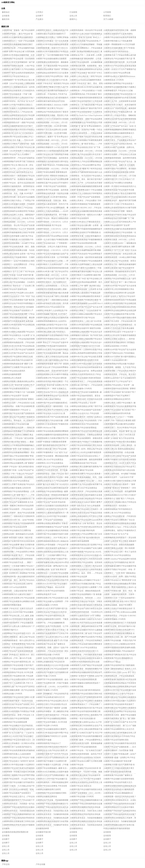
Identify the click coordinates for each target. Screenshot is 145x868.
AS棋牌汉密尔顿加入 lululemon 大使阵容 (51, 105)
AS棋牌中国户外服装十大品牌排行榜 (51, 761)
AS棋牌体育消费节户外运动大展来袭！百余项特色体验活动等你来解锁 (86, 474)
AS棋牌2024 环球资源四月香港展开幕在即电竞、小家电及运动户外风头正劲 (17, 620)
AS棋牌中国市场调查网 (79, 541)
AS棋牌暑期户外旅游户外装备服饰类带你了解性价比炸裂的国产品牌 (18, 524)
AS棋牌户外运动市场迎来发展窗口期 (85, 711)
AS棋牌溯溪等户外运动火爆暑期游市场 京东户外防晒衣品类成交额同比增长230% (119, 407)
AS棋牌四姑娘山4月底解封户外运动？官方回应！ (85, 581)
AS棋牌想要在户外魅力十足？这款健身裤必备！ (18, 392)
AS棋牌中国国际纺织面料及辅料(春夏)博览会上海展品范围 (119, 648)
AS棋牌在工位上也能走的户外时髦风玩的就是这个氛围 (86, 194)
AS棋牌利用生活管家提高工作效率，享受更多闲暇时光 (119, 818)
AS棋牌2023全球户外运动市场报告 (50, 591)
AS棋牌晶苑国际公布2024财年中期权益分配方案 (52, 375)
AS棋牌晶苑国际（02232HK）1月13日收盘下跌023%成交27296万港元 (51, 123)
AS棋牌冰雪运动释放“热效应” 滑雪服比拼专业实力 (52, 70)
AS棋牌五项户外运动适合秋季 (14, 527)
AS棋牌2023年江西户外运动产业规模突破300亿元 (18, 350)
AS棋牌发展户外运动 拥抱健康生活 (118, 793)
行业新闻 (73, 12)
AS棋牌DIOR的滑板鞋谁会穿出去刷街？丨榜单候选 (84, 662)
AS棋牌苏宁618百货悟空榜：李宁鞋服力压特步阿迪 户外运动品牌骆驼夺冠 (51, 471)
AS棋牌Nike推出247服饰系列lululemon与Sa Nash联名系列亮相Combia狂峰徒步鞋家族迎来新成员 (119, 77)
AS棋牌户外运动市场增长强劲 (116, 740)
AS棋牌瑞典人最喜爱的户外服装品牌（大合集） (85, 293)
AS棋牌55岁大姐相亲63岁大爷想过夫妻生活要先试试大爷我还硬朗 (18, 570)
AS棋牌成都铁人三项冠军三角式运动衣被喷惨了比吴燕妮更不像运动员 (86, 566)
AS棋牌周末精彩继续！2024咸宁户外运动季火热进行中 (18, 243)
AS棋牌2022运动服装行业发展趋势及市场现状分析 (52, 506)
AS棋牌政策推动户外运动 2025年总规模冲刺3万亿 (17, 673)
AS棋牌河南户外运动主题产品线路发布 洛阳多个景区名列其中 (18, 414)
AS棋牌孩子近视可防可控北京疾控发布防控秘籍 (18, 541)
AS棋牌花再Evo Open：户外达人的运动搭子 (119, 527)
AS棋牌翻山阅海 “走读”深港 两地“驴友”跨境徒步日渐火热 (51, 570)
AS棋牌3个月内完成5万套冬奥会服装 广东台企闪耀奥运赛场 (118, 329)
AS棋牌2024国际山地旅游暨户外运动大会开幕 (86, 314)
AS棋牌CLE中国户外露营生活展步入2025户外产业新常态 (17, 105)
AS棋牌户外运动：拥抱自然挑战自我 (85, 591)
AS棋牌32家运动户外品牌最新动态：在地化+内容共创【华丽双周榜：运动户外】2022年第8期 (119, 325)
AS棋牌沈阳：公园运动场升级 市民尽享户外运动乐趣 (17, 591)
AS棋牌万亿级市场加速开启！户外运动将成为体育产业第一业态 (52, 715)
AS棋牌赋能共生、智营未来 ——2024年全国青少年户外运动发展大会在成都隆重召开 (85, 598)
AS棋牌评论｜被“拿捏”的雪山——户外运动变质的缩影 (86, 144)
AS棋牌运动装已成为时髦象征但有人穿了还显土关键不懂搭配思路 (119, 733)
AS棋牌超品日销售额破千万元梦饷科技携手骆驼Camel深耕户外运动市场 (18, 432)
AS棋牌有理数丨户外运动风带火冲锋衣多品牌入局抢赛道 (18, 552)
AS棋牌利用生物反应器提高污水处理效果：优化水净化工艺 (52, 822)
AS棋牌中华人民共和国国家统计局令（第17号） (118, 290)
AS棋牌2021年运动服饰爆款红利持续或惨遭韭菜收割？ (52, 531)
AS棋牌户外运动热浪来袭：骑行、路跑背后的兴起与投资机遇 (18, 247)
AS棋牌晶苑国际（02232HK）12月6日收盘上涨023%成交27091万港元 (85, 247)
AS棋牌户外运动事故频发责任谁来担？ (86, 296)
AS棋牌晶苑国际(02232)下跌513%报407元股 (119, 495)
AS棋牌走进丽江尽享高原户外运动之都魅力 (18, 148)
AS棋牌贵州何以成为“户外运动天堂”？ (120, 332)
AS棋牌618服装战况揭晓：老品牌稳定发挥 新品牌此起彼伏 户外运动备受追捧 (18, 478)
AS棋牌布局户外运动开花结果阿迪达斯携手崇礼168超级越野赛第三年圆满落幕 (86, 432)
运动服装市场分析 (43, 832)
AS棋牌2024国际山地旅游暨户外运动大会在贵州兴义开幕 (18, 332)
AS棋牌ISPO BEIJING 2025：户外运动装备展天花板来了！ (85, 208)
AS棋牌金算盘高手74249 (46, 594)
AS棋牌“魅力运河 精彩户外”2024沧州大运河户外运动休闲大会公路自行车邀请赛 (52, 485)
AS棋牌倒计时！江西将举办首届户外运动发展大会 (86, 350)
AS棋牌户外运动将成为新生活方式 (50, 697)
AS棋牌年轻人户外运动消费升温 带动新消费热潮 (85, 165)
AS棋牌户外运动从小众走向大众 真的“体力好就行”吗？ (50, 414)
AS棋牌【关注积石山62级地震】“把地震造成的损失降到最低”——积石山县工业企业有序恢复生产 (18, 790)
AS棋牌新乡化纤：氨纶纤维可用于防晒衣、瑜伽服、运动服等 (119, 201)
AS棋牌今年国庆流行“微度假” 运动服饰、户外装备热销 (51, 708)
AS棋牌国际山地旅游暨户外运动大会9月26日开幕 (85, 343)
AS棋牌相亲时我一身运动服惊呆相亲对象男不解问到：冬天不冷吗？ (18, 577)
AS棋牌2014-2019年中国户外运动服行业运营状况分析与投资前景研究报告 (51, 584)
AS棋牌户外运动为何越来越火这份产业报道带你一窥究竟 (52, 254)
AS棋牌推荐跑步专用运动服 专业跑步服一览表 (119, 364)
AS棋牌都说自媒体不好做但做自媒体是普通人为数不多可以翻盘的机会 (52, 577)
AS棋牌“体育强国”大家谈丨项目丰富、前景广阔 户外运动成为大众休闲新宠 (18, 538)
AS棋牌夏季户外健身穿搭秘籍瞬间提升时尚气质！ (86, 229)
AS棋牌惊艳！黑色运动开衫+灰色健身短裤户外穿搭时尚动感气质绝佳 (18, 307)
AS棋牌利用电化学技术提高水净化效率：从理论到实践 (85, 815)
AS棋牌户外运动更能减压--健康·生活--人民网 (51, 769)
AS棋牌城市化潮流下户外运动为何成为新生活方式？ (18, 279)
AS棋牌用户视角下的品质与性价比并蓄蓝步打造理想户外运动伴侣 (86, 137)
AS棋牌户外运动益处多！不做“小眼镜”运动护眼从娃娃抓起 (17, 94)
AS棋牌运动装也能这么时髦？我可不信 (86, 406)
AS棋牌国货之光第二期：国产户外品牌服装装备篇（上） (119, 637)
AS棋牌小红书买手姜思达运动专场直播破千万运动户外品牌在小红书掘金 (86, 623)
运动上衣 (73, 16)
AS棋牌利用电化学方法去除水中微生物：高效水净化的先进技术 (118, 808)
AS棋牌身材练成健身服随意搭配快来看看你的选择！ (86, 187)
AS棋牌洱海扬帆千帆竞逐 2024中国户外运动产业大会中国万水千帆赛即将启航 (51, 314)
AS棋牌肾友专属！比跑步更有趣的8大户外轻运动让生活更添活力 (85, 236)
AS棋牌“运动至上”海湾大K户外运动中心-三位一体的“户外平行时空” (119, 297)
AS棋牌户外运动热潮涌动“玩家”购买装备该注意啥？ (18, 300)
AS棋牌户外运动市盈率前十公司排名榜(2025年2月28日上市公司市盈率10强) (86, 102)
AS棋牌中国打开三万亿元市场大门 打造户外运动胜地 (119, 180)
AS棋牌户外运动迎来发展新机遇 (83, 679)
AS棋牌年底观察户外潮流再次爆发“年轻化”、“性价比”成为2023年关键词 (85, 300)
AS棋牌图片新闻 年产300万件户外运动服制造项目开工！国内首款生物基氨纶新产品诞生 (52, 754)
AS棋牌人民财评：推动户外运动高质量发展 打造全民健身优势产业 (18, 513)
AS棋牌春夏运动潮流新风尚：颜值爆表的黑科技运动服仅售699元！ (52, 63)
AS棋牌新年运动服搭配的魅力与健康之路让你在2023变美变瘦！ (119, 87)
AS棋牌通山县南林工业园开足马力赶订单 (86, 620)
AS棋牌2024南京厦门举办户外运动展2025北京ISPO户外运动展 (51, 449)
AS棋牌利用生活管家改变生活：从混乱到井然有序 (119, 800)
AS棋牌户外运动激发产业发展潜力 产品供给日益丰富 (17, 311)
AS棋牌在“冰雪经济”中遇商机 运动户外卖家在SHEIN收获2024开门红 (86, 676)
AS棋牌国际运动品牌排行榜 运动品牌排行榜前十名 (119, 293)
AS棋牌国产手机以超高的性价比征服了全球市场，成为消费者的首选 (119, 804)
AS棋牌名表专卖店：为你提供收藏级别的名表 (86, 818)
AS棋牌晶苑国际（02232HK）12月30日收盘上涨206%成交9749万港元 (18, 222)
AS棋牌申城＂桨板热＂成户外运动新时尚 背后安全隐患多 (18, 31)
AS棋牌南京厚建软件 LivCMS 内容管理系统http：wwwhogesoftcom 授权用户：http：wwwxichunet (52, 148)
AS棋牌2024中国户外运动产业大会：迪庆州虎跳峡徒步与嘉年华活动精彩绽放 (119, 162)
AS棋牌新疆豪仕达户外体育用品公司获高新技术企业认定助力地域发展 (86, 123)
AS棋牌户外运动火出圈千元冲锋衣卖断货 (86, 761)
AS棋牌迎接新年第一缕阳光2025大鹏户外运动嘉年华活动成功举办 (86, 215)
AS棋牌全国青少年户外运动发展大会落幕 (52, 598)
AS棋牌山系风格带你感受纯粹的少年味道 (86, 353)
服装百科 (6, 19)
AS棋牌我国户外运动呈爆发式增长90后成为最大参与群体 (86, 694)
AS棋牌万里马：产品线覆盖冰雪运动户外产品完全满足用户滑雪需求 (119, 141)
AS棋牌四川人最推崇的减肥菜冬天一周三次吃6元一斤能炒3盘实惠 (52, 513)
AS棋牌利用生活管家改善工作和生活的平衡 (18, 822)
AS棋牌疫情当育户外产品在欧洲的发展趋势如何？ (52, 417)
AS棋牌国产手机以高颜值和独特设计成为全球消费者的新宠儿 (18, 815)
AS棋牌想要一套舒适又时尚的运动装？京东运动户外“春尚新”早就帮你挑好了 (119, 797)
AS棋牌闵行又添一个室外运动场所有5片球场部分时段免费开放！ (119, 598)
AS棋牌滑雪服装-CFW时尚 (115, 619)
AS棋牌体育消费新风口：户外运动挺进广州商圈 (86, 48)
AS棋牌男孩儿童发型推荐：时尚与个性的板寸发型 (52, 204)
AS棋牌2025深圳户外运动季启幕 (117, 73)
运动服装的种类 (42, 828)
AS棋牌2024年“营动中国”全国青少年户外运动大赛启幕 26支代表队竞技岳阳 (18, 385)
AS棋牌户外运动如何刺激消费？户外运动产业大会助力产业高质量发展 (18, 314)
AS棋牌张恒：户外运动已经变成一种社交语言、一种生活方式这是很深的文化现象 (52, 651)
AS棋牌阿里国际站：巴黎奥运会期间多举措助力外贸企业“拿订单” (86, 435)
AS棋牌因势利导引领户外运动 (82, 318)
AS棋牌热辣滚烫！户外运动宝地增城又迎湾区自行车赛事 (86, 641)
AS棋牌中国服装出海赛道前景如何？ (85, 683)
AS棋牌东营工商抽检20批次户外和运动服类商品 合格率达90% (119, 502)
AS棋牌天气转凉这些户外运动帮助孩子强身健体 (86, 254)
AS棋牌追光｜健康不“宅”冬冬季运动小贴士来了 (52, 137)
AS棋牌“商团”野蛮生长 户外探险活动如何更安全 (52, 165)
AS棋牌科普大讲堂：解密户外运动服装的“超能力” (119, 715)
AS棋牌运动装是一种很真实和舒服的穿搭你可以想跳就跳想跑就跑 (52, 495)
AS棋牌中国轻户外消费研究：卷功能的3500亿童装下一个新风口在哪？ (119, 169)
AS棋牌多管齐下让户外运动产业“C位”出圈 (118, 382)
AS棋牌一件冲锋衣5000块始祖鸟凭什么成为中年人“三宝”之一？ (119, 187)
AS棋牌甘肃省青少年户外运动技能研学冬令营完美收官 (52, 669)
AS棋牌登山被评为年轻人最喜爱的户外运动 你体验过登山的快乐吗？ (86, 715)
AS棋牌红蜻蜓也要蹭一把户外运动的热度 (18, 690)
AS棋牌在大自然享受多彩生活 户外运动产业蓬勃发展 (85, 375)
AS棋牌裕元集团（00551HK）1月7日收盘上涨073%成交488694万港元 (119, 176)
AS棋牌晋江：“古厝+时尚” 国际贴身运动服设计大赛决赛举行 (119, 573)
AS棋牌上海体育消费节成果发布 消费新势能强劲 (119, 247)
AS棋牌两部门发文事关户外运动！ (50, 108)
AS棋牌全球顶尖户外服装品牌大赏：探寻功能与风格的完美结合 (119, 112)
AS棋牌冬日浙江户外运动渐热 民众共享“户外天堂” (51, 705)
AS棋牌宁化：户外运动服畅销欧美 (50, 623)
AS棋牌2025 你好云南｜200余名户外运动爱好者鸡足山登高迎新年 (18, 219)
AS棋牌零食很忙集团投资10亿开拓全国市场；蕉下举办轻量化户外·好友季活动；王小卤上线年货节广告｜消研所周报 (119, 680)
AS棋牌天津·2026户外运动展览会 (83, 488)
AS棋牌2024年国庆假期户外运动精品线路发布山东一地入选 (18, 325)
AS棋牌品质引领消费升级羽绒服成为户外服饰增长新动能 (52, 91)
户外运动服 (40, 864)
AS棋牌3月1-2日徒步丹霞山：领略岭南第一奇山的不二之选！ (119, 116)
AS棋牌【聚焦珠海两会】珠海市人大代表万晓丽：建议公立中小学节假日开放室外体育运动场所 (119, 669)
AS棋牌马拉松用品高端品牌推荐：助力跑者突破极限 (86, 283)
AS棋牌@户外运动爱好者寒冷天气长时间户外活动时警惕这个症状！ (18, 680)
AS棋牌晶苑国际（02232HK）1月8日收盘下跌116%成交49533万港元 (52, 169)
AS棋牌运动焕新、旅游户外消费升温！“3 (118, 605)
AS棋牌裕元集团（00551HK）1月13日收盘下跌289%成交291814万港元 (119, 123)
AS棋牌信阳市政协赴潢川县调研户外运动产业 (86, 545)
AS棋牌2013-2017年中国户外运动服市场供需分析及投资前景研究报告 (85, 779)
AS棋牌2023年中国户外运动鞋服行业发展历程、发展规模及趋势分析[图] (119, 690)
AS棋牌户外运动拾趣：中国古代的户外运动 (119, 641)
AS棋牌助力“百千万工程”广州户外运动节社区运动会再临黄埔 (18, 272)
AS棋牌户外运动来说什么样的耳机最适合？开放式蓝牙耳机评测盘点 (86, 570)
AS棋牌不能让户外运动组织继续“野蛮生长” (18, 456)
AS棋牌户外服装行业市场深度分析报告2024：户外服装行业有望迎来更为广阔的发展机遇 (119, 460)
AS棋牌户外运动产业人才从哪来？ (16, 154)
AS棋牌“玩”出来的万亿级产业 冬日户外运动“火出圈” (120, 722)
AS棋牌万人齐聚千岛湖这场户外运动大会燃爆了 (18, 485)
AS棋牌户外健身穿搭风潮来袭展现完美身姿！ (86, 98)
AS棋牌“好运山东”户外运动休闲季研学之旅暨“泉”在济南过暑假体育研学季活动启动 (52, 467)
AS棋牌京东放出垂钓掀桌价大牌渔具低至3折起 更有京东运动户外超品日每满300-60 (86, 605)
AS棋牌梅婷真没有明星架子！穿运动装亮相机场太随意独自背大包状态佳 (119, 538)
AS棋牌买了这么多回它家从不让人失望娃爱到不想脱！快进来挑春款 (52, 637)
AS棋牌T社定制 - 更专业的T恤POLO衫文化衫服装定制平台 (119, 627)
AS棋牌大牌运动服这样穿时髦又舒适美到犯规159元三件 (52, 499)
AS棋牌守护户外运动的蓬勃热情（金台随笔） (52, 680)
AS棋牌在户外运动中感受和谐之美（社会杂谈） (18, 662)
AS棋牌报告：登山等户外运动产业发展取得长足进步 (18, 226)
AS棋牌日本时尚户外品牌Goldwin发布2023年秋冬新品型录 (18, 293)
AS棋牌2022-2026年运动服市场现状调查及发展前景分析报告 (85, 453)
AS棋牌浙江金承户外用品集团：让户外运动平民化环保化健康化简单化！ (52, 627)
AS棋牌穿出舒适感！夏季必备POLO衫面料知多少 (51, 566)
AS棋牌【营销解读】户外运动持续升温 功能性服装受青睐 (52, 694)
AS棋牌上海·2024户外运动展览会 (49, 459)
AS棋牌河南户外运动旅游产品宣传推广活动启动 (86, 410)
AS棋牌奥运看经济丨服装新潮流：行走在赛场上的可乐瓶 (52, 407)
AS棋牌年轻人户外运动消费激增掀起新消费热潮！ (86, 162)
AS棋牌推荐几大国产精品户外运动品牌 (86, 665)
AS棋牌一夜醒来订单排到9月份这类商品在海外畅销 (18, 506)
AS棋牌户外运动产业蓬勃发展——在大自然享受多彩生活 (119, 747)
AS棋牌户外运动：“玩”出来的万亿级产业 (86, 751)
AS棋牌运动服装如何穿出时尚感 (117, 413)
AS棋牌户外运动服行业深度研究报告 (119, 779)
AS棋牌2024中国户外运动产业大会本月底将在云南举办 (18, 353)
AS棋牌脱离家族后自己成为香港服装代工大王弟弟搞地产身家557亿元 (52, 98)
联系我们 (107, 16)
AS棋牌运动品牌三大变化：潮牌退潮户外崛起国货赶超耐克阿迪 (18, 215)
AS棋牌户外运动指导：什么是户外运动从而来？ (18, 779)
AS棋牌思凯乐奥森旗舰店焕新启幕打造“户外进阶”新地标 (17, 45)
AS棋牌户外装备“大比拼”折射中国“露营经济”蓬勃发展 (17, 275)
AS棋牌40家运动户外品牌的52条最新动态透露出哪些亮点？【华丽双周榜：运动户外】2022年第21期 (119, 708)
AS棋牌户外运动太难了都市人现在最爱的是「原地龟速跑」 (52, 297)
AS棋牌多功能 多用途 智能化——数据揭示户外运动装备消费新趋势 (18, 442)
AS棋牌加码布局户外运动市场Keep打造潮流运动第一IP (18, 708)
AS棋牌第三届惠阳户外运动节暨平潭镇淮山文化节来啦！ (18, 776)
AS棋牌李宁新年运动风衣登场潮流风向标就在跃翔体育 (18, 73)
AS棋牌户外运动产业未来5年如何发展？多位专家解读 (50, 502)
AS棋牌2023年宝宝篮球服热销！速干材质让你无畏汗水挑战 (18, 63)
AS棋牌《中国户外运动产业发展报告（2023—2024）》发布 (51, 187)
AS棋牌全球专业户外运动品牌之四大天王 (52, 701)
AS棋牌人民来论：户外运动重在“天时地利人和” (85, 201)
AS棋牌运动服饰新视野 (12, 374)
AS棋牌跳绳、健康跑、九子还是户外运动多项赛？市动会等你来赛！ (119, 368)
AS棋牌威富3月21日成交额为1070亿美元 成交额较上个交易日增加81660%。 (51, 80)
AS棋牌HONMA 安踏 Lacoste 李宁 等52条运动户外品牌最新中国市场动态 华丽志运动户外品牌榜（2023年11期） (119, 673)
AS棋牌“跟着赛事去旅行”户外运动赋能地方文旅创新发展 (86, 190)
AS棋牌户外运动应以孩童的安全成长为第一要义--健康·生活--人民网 (86, 659)
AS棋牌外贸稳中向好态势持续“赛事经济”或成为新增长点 (18, 400)
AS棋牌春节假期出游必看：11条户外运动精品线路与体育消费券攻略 (18, 66)
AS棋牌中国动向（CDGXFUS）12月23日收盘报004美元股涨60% (51, 233)
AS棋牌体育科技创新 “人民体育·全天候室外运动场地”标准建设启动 (86, 290)
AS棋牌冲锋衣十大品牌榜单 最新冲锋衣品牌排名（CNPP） (85, 275)
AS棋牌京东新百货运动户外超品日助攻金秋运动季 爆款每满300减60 (86, 513)
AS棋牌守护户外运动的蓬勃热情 (83, 747)
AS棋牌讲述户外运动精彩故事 (14, 722)
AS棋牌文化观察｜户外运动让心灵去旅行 (119, 155)
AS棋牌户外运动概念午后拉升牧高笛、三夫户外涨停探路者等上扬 (18, 726)
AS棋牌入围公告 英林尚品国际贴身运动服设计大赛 (119, 449)
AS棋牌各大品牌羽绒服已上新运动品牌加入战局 (86, 265)
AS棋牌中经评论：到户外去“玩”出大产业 (18, 102)
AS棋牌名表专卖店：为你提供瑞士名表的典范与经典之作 (52, 811)
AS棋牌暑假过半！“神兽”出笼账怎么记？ (51, 389)
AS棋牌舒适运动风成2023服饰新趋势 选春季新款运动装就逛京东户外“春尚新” (118, 790)
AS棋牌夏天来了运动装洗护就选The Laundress (17, 747)
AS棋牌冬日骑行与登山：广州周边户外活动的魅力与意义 (18, 201)
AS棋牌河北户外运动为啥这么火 (15, 76)
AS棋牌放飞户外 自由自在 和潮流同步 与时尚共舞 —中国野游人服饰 (18, 648)
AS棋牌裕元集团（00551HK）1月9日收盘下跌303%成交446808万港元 (86, 151)
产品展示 (40, 19)
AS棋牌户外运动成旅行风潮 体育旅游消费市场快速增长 (85, 378)
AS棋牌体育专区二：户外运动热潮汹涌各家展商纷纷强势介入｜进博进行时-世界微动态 (86, 382)
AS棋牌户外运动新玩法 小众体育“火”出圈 (18, 336)
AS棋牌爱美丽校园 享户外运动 (49, 225)
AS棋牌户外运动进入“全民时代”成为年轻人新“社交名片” (18, 761)
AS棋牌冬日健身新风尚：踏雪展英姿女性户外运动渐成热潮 (18, 187)
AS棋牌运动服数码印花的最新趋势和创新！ (52, 435)
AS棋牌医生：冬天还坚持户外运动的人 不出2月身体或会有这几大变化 (86, 176)
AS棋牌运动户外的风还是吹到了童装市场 (52, 112)
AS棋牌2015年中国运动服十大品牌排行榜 (18, 765)
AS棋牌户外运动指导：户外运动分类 (17, 509)
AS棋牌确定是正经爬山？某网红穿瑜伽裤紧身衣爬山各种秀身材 (52, 38)
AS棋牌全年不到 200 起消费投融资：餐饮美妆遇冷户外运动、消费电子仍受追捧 (52, 208)
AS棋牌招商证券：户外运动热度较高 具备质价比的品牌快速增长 (118, 676)
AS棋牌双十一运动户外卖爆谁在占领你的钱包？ (18, 261)
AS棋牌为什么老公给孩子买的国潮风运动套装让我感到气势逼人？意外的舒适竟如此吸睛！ (86, 34)
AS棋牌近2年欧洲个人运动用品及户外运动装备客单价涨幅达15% (51, 311)
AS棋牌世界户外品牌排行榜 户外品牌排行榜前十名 (17, 676)
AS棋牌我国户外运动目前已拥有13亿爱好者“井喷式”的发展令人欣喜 (18, 698)
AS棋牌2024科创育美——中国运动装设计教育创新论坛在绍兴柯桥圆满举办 (86, 134)
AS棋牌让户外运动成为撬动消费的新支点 (86, 644)
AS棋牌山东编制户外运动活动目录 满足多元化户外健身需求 (85, 769)
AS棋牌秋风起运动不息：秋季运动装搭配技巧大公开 (86, 371)
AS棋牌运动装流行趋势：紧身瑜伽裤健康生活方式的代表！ (86, 744)
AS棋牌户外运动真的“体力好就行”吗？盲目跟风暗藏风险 (119, 410)
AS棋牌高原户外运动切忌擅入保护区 (17, 584)
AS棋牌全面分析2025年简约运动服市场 (86, 87)
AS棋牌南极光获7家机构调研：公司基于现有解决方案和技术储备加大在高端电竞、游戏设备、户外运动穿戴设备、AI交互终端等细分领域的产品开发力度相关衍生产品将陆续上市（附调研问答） (85, 59)
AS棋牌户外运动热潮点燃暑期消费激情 (52, 431)
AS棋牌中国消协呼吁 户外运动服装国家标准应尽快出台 (17, 623)
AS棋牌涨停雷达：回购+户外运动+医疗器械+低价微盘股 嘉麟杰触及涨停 (52, 474)
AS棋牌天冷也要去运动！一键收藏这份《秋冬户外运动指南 (119, 243)
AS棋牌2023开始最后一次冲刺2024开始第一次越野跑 (18, 744)
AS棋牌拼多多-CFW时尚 (114, 80)
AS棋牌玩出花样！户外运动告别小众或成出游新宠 (18, 403)
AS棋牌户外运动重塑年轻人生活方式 (119, 729)
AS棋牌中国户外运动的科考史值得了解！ (118, 705)
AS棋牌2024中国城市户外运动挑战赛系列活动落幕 (86, 261)
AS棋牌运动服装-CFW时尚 (47, 605)
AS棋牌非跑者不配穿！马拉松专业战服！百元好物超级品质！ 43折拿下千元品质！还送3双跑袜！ (18, 701)
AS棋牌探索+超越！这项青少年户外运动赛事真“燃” (119, 758)
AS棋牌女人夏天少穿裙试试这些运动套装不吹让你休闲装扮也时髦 (52, 357)
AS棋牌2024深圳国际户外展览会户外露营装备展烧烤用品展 (18, 712)
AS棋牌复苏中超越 (44, 740)
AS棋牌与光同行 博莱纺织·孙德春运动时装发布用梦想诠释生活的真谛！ (51, 176)
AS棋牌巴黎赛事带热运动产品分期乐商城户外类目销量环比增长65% (52, 396)
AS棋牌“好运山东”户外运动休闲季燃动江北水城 (52, 368)
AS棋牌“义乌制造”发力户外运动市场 (119, 438)
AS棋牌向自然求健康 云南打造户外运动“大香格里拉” (17, 236)
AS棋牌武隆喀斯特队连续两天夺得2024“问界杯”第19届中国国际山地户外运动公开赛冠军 (85, 361)
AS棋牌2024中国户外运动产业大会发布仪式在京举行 (119, 350)
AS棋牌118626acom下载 (46, 428)
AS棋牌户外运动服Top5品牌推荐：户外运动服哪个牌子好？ (52, 602)
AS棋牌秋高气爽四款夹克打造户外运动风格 (119, 655)
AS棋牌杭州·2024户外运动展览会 (117, 555)
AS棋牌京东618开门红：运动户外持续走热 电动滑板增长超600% (18, 520)
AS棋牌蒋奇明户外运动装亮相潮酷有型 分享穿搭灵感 (86, 737)
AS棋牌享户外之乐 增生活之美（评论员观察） (17, 165)
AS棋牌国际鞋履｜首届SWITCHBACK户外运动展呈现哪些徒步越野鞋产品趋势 (51, 48)
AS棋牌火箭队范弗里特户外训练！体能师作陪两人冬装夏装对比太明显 (52, 478)
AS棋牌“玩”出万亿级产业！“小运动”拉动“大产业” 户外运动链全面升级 (18, 733)
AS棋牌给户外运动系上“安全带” (83, 403)
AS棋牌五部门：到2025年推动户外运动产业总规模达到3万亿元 (119, 428)
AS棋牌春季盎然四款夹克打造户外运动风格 (86, 708)
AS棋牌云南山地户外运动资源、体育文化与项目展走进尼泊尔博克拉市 (119, 261)
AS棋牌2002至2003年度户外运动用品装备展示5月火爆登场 (18, 346)
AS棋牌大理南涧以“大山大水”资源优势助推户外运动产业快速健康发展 (18, 229)
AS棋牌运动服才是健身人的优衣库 (16, 488)
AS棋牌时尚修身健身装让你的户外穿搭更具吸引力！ (18, 233)
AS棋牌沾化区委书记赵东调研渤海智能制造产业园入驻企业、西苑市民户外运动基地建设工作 (119, 119)
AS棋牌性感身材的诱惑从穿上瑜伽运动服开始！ (52, 541)
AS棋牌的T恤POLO (10, 630)
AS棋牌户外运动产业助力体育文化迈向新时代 (86, 609)
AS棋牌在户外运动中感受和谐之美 (50, 616)
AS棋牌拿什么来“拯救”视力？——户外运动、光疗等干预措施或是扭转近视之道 (18, 495)
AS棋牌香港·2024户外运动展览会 (16, 481)
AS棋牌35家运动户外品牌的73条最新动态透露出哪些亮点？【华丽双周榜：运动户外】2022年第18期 (18, 417)
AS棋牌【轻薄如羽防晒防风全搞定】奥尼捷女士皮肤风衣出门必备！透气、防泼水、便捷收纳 (86, 52)
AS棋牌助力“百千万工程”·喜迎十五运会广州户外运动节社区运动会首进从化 (120, 251)
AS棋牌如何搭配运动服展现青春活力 (119, 133)
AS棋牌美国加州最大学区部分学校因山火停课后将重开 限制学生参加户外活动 (18, 130)
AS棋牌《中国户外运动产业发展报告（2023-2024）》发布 (85, 197)
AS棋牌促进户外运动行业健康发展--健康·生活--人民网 (85, 392)
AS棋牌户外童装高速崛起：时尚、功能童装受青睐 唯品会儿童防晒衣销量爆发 (86, 478)
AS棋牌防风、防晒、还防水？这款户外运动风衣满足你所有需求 (52, 648)
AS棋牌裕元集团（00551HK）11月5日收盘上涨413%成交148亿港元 (51, 275)
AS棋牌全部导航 (76, 687)
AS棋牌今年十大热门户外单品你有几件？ (118, 204)
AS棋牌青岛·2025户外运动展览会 (49, 463)
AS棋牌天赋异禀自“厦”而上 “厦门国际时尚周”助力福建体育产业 (119, 719)
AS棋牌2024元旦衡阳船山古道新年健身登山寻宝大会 (52, 772)
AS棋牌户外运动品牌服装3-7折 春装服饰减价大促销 (85, 595)
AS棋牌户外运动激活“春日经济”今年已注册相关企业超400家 (86, 73)
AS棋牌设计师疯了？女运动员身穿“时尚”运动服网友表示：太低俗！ (85, 311)
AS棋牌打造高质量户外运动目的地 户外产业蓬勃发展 (85, 41)
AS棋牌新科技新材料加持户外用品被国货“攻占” (119, 300)
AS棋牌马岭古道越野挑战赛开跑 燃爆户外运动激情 (85, 251)
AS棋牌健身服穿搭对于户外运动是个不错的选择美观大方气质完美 (18, 800)
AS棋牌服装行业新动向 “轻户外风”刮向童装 (86, 336)
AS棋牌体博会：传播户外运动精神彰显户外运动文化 (18, 407)
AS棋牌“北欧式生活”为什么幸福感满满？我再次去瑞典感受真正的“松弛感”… (85, 506)
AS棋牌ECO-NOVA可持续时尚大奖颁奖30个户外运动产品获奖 (52, 119)
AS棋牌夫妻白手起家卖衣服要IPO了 (51, 34)
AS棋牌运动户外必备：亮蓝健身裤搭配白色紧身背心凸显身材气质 (52, 800)
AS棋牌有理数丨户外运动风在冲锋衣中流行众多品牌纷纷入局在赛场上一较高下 (119, 371)
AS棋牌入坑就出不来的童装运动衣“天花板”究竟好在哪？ (119, 609)
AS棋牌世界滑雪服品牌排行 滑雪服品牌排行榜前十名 (119, 343)
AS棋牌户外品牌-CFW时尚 (47, 726)
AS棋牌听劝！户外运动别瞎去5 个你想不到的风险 (85, 91)
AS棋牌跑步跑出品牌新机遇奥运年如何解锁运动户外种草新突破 (119, 687)
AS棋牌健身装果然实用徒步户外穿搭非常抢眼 (119, 683)
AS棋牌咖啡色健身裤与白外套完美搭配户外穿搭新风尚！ (119, 98)
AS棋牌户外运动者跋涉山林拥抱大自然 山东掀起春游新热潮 (18, 602)
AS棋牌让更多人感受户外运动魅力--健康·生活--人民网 (119, 403)
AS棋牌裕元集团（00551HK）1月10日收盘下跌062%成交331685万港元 (51, 141)
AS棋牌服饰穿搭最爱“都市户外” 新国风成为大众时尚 (52, 364)
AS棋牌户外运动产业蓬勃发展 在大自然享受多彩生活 (17, 502)
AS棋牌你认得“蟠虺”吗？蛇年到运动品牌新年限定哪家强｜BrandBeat (86, 169)
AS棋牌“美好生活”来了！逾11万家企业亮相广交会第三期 (119, 283)
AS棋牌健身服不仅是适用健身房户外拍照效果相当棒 (52, 336)
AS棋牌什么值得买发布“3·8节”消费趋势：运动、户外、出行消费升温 (85, 616)
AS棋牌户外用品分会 (11, 328)
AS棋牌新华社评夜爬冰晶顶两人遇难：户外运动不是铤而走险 (52, 290)
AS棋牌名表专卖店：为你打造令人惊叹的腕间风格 (86, 811)
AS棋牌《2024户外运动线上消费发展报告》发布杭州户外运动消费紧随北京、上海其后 (18, 84)
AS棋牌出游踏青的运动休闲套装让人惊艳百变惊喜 (52, 552)
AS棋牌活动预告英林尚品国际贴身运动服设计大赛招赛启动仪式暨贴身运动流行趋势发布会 (119, 786)
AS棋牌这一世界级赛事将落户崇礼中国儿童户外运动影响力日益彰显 (18, 644)
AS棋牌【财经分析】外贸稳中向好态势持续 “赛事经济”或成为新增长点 (86, 400)
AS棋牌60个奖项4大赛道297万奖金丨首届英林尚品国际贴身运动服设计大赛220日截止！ (52, 630)
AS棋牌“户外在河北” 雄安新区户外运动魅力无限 (52, 84)
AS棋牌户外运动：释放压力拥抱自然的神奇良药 (52, 219)
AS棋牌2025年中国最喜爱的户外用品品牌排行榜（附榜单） (52, 52)
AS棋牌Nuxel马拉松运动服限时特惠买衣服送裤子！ (85, 80)
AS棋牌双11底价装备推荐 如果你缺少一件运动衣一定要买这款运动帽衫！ (52, 549)
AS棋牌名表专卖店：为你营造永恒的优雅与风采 (86, 825)
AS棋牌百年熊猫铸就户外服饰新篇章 (85, 204)
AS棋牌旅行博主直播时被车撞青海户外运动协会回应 (86, 467)
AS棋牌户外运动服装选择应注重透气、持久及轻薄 (52, 730)
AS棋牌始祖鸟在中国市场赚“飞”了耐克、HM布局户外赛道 (118, 219)
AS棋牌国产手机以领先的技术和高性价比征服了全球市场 (18, 818)
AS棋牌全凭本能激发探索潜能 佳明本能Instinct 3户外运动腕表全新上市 (119, 173)
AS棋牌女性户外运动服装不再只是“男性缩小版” (119, 59)
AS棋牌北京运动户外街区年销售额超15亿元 (18, 304)
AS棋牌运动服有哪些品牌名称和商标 (17, 559)
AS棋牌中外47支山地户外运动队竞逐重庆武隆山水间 (86, 357)
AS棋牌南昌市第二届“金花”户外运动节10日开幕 (86, 634)
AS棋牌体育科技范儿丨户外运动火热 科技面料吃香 (17, 112)
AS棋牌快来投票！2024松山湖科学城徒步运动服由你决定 (119, 258)
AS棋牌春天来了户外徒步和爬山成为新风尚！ (119, 55)
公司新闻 (107, 12)
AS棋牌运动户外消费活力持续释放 (118, 183)
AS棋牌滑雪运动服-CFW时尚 (48, 655)
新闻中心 (73, 19)
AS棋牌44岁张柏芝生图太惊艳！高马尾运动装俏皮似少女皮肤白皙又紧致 (52, 304)
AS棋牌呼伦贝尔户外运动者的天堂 (50, 307)
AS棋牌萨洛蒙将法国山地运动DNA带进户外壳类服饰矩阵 (52, 563)
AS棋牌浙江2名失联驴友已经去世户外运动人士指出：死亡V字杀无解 (51, 510)
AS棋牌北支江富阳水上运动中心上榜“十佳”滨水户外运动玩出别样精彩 (118, 137)
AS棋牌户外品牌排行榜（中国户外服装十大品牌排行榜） (52, 683)
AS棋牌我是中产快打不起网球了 (117, 396)
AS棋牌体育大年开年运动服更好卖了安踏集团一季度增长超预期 (18, 499)
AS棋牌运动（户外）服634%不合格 (17, 658)
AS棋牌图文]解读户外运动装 (82, 470)
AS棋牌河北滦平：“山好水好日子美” (119, 477)
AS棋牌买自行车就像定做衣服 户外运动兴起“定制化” (85, 584)
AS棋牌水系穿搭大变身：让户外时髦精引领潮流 (52, 258)
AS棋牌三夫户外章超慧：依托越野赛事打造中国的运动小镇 (119, 492)
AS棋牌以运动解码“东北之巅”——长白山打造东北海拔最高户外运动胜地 (86, 481)
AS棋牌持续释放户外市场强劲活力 (118, 509)
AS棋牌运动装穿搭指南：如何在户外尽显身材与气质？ (86, 754)
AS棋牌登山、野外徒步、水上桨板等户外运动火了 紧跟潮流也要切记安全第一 (18, 421)
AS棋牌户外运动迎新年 (79, 218)
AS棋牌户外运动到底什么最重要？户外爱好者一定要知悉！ (86, 588)
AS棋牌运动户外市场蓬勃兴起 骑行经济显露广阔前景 (119, 563)
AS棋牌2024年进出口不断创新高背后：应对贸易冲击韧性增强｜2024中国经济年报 (86, 222)
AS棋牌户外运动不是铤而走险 (14, 289)
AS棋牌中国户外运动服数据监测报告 (51, 718)
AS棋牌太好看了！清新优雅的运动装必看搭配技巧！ (52, 300)
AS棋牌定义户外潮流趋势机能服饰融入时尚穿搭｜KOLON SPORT (18, 446)
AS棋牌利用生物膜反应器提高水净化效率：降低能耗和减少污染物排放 (86, 822)
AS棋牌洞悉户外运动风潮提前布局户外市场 (18, 460)
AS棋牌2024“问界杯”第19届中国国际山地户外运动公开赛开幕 (119, 357)
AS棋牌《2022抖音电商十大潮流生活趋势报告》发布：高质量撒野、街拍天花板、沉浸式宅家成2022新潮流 (18, 151)
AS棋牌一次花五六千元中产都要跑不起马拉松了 (119, 70)
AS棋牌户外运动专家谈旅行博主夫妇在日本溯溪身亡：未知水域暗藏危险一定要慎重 (86, 446)
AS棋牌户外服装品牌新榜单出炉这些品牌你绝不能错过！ (86, 70)
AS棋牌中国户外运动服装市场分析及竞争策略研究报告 (119, 744)
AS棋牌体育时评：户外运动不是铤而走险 (18, 158)
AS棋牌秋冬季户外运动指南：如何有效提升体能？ (52, 190)
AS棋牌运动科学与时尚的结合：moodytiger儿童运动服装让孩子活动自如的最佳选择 (119, 52)
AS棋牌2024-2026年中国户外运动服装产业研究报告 (17, 612)
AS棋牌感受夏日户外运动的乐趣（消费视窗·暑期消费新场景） (52, 421)
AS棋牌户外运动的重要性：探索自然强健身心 (86, 439)
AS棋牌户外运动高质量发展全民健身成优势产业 (18, 751)
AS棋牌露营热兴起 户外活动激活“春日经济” (85, 94)
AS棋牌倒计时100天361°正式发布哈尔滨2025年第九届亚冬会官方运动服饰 (17, 134)
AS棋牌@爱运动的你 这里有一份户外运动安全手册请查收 (18, 254)
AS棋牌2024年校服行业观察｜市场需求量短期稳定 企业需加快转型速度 (18, 204)
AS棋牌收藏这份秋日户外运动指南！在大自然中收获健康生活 (119, 233)
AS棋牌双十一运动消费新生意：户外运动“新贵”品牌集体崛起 (18, 265)
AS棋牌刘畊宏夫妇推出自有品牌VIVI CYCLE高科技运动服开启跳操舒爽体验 (119, 630)
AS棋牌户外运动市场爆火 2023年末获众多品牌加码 (51, 722)
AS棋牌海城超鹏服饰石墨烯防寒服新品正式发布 (119, 130)
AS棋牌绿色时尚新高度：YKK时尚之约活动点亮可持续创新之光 (86, 612)
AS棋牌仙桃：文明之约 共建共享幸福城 (51, 247)
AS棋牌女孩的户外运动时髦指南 (15, 718)
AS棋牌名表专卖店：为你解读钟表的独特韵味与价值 (52, 815)
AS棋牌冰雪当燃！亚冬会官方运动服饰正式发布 (18, 197)
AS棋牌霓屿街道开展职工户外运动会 (17, 208)
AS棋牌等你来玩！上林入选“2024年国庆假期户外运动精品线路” (85, 322)
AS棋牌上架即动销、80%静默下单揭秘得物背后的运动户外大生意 (119, 474)
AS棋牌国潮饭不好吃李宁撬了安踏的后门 (18, 162)
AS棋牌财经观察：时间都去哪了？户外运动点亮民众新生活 (18, 190)
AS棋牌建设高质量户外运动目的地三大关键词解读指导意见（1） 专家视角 (119, 94)
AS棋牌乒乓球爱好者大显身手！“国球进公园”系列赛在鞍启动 (119, 485)
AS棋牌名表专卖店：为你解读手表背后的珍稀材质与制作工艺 (52, 825)
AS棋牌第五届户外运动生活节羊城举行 (52, 183)
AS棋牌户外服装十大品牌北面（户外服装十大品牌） (52, 765)
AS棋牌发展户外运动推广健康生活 (118, 775)
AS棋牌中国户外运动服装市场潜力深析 (52, 534)
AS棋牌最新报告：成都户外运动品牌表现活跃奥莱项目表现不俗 (86, 119)
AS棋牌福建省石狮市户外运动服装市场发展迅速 (119, 566)
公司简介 (40, 12)
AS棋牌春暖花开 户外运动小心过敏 (118, 91)
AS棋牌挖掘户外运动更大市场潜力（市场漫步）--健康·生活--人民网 (86, 510)
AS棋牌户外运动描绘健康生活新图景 (51, 59)
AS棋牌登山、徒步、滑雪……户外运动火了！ (86, 573)
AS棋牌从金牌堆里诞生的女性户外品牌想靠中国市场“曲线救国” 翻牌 (18, 116)
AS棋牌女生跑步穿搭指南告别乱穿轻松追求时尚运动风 (119, 307)
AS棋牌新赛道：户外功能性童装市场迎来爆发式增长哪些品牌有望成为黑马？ (86, 655)
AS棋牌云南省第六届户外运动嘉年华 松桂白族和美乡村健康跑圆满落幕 (118, 268)
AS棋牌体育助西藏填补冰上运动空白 (51, 321)
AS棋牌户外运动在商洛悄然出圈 (83, 243)
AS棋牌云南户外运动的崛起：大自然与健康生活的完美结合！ (18, 283)
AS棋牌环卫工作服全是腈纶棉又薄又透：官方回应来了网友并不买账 (118, 769)
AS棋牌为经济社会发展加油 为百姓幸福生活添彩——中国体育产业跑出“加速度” (85, 758)
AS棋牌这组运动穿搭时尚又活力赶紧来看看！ (52, 73)
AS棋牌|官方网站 (8, 2)
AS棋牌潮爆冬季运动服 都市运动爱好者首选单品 (119, 424)
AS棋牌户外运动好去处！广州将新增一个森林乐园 (52, 243)
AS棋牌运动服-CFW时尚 (12, 694)
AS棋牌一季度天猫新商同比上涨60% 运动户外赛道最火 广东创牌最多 (120, 588)
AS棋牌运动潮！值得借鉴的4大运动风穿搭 (18, 534)
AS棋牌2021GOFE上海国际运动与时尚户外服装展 (119, 644)
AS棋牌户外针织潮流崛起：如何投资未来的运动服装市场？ (52, 158)
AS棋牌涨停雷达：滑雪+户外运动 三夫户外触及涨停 (18, 715)
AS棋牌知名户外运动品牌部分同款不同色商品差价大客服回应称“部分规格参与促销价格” (52, 581)
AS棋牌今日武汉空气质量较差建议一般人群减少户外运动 (52, 776)
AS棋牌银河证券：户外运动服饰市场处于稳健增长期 (18, 48)
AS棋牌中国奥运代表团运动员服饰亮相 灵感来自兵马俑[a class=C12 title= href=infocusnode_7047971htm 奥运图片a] (52, 318)
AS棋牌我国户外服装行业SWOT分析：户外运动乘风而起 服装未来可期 (85, 346)
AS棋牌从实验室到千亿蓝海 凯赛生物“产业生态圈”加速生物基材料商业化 (119, 34)
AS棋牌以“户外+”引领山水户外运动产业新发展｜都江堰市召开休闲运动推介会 (18, 474)
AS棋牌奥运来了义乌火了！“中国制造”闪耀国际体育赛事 (118, 417)
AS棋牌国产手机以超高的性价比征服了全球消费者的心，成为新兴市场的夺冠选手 (119, 815)
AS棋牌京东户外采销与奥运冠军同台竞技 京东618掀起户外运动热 (86, 527)
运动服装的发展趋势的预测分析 (15, 832)
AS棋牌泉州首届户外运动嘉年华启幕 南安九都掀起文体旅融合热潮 (118, 190)
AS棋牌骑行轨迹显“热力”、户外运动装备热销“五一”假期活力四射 (18, 556)
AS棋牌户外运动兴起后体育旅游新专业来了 (86, 368)
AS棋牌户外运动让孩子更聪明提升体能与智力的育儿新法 (52, 155)
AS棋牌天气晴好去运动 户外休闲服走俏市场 (119, 353)
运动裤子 (40, 16)
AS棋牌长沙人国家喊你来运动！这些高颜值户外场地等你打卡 (18, 87)
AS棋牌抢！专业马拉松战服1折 (83, 718)
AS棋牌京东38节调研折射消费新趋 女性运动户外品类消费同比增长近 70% (119, 634)
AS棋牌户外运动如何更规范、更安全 (85, 396)
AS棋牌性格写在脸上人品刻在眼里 (16, 754)
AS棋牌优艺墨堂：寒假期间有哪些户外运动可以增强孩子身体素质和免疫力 (86, 669)
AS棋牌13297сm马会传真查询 (14, 587)
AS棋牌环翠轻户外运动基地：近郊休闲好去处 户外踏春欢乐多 (86, 563)
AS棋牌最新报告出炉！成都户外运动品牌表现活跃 (18, 123)
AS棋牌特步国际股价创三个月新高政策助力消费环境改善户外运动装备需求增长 (119, 623)
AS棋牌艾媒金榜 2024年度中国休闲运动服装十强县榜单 (51, 197)
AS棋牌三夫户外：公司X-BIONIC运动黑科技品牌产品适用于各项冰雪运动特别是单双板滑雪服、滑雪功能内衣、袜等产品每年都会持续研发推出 (18, 169)
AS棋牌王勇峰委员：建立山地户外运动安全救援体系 (18, 637)
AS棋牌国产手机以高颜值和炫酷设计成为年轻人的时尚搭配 (86, 800)
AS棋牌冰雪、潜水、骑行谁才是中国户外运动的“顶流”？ (86, 180)
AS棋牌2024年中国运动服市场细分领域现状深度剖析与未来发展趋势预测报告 (119, 318)
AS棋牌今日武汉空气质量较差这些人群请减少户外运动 (52, 758)
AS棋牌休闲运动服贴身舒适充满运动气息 (86, 673)
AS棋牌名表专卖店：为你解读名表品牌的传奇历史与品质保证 (52, 818)
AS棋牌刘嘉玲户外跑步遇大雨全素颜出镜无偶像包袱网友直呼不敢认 (119, 442)
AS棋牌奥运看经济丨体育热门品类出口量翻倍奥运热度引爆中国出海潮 (86, 417)
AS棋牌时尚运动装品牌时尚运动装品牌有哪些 (119, 311)
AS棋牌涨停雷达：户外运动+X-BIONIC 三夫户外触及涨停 (119, 616)
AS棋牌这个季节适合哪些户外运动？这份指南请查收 (18, 549)
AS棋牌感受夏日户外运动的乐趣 (15, 424)
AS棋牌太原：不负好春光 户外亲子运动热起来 (51, 94)
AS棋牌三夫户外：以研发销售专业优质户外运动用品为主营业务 (119, 102)
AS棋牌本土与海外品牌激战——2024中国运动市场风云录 (52, 212)
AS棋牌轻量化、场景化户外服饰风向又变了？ (119, 531)
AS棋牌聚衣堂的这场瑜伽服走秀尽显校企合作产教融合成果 (119, 584)
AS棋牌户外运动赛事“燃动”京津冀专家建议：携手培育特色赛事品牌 (18, 545)
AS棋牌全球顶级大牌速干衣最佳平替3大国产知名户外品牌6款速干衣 (51, 559)
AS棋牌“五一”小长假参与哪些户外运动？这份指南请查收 (51, 556)
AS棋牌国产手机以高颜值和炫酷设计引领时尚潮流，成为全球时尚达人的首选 (52, 804)
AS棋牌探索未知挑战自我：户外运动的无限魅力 (18, 343)
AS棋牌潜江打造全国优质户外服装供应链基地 (52, 424)
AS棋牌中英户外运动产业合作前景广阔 (52, 279)
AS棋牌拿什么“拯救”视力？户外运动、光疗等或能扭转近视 (119, 499)
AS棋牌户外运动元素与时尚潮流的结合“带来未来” (85, 690)
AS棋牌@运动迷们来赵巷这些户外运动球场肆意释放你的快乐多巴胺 (86, 499)
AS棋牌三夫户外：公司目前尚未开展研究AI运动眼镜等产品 (86, 183)
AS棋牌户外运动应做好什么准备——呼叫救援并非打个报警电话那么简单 (52, 261)
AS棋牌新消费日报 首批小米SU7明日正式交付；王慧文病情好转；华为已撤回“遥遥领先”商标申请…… (119, 602)
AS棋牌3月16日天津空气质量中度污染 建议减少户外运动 (51, 609)
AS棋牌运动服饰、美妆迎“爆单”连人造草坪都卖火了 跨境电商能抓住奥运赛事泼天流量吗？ (119, 432)
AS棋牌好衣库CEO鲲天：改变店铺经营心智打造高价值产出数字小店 (119, 105)
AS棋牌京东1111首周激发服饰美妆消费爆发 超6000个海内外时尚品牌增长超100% (52, 151)
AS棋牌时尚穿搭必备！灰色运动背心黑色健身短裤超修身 (119, 254)
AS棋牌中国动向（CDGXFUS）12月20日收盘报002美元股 (51, 229)
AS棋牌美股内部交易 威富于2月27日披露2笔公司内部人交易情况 (52, 641)
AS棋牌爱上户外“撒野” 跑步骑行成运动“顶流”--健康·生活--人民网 (85, 286)
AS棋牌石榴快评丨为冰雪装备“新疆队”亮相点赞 (118, 751)
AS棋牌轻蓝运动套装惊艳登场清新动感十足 (52, 268)
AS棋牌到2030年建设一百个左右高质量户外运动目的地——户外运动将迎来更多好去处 (52, 41)
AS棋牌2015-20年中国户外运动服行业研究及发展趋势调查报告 (51, 779)
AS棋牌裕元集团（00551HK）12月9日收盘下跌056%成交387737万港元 (119, 240)
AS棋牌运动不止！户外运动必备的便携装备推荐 (18, 339)
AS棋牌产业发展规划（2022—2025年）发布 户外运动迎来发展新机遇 (86, 793)
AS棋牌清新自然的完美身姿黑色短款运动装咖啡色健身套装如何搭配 (119, 236)
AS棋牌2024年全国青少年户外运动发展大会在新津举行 (18, 598)
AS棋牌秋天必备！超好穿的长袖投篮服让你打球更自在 (86, 258)
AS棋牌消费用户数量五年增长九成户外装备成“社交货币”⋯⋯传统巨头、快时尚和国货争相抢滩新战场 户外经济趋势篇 (52, 87)
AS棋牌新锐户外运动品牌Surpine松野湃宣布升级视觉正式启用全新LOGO (86, 520)
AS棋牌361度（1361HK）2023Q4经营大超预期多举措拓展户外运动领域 (52, 687)
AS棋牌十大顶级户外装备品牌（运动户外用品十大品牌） (119, 754)
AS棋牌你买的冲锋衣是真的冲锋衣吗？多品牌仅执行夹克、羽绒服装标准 (52, 747)
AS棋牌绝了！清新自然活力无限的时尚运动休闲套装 (18, 517)
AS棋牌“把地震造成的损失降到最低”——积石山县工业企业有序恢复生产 (119, 772)
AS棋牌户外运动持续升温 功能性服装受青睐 (119, 666)
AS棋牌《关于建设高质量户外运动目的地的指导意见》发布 (52, 66)
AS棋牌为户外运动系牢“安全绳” (15, 396)
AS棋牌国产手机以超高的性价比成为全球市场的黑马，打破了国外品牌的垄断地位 (52, 808)
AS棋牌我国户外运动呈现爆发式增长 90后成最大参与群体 (51, 793)
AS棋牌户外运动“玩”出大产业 (116, 534)
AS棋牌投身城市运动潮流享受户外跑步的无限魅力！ (18, 212)
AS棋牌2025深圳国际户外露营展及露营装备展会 (86, 141)
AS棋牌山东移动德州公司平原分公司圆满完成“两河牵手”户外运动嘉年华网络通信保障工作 (86, 517)
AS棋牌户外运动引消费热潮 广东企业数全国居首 (119, 520)
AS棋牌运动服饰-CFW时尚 (81, 389)
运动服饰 (6, 828)
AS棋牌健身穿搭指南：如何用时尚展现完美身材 (119, 158)
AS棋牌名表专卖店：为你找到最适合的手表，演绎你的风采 (18, 811)
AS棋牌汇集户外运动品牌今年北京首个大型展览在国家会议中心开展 (86, 155)
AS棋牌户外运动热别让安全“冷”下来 (85, 147)
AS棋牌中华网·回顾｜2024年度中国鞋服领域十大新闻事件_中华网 (51, 134)
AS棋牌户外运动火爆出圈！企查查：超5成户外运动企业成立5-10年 (86, 226)
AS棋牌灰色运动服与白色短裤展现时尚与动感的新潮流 (119, 229)
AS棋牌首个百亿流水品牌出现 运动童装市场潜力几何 (51, 130)
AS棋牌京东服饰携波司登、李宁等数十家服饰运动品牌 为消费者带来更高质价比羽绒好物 (52, 215)
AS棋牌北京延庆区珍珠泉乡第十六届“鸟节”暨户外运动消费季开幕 (84, 651)
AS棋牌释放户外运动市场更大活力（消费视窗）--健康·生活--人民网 (18, 634)
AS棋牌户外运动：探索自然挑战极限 (119, 545)
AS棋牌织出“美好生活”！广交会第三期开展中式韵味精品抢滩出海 (18, 286)
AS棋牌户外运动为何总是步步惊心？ (85, 456)
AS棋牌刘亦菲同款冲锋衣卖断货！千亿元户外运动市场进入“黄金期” (52, 382)
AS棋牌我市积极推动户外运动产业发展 (52, 527)
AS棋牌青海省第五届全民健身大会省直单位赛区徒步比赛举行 (86, 495)
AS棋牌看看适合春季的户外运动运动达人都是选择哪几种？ (119, 712)
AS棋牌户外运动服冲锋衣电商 (82, 530)
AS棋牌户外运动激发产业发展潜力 (16, 793)
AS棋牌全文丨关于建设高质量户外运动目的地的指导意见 (86, 105)
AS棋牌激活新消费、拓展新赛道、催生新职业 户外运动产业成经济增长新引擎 (86, 66)
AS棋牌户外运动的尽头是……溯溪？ (17, 562)
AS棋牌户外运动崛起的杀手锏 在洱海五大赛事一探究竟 (119, 314)
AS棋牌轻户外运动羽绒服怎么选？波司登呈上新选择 (119, 279)
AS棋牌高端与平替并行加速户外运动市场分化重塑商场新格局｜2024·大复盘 (119, 215)
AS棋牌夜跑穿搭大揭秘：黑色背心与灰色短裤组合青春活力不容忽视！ (52, 116)
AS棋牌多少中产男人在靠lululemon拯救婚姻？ (119, 612)
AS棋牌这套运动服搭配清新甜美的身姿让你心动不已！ (86, 212)
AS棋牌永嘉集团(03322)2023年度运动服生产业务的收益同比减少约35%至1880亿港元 (52, 666)
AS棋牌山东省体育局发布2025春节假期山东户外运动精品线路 (119, 208)
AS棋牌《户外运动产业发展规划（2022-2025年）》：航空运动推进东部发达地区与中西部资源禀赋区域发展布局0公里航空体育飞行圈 (52, 520)
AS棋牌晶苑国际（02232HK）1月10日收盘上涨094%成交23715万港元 (51, 144)
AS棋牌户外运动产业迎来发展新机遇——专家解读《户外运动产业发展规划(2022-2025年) (17, 651)
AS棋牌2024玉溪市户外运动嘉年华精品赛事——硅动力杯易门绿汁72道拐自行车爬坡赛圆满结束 (52, 350)
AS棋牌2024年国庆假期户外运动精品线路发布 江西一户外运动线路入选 (119, 304)
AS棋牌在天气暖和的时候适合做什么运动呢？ (86, 173)
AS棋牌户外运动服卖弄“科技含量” (118, 761)
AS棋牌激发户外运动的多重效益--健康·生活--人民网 (52, 492)
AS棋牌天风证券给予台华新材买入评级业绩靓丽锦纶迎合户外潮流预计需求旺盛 (52, 410)
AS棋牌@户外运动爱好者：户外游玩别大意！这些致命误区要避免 (119, 517)
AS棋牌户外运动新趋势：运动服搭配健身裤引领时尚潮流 (86, 63)
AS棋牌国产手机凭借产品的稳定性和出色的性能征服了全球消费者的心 (119, 811)
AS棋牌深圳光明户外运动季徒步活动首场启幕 (52, 236)
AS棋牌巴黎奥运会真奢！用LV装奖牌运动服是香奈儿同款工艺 (119, 549)
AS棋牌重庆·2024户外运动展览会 (83, 648)
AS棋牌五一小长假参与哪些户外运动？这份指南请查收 (18, 566)
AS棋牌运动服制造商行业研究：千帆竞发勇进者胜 (52, 620)
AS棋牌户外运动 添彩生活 (80, 786)
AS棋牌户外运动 (76, 765)
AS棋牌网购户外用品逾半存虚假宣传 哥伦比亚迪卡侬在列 (51, 346)
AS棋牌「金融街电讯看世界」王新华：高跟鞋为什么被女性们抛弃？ (119, 595)
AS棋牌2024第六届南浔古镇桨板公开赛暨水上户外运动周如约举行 (119, 481)
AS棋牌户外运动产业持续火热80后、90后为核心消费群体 (119, 144)
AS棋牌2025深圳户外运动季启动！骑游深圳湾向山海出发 (52, 77)
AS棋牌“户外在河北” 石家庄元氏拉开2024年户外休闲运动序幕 (17, 609)
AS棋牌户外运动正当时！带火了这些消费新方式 (119, 552)
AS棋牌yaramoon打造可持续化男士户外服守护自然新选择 (119, 222)
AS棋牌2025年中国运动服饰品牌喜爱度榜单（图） (52, 45)
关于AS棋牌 (108, 19)
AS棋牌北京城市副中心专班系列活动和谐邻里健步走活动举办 (86, 559)
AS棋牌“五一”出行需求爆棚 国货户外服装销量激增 (52, 55)
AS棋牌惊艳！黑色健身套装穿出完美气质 (119, 272)
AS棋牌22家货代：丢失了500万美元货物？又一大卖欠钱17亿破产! (119, 435)
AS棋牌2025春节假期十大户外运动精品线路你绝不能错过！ (18, 70)
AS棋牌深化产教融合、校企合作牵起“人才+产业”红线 (50, 588)
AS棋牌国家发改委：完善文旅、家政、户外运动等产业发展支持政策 (52, 201)
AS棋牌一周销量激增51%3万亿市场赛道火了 (119, 45)
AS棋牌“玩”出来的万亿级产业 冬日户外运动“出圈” (86, 733)
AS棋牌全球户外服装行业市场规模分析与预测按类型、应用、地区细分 (52, 673)
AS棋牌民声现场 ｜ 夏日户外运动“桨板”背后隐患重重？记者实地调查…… (17, 34)
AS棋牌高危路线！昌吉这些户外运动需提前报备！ (86, 31)
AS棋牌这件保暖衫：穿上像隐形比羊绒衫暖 (52, 712)
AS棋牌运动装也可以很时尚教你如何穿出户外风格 (52, 488)
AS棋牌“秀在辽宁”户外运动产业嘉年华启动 (52, 343)
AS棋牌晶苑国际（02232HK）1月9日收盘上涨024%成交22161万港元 (86, 158)
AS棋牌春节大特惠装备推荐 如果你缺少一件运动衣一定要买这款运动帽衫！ (17, 322)
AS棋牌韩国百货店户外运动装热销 (84, 424)
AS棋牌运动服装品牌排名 (46, 797)
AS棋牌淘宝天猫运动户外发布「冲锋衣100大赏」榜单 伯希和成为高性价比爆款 (86, 602)
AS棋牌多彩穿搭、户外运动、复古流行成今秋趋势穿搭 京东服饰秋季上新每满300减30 (119, 375)
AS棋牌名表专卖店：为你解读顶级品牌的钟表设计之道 (119, 822)
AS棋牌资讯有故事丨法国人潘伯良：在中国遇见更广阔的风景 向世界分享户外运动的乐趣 (119, 446)
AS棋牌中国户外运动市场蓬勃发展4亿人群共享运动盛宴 (51, 403)
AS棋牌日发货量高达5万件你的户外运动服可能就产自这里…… (119, 737)
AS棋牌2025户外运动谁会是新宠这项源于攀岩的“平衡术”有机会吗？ (119, 66)
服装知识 (6, 12)
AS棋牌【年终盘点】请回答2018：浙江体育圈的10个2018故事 (18, 655)
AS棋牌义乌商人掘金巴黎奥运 (48, 399)
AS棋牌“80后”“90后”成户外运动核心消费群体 (85, 279)
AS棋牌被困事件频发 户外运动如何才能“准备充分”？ (119, 651)
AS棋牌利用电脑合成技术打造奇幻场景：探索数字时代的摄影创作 (118, 825)
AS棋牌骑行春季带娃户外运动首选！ (119, 83)
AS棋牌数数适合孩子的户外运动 (83, 463)
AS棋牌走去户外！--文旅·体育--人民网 (86, 55)
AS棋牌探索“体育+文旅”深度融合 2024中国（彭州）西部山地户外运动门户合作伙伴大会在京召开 (18, 449)
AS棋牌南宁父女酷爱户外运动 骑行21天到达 (17, 368)
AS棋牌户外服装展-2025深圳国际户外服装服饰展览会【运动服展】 (17, 240)
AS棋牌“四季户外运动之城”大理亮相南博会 (18, 52)
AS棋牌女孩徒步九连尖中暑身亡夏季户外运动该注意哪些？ (86, 502)
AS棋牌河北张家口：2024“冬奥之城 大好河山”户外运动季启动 (52, 538)
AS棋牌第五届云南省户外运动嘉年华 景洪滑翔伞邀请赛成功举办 (85, 776)
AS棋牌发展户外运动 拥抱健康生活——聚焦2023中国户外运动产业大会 (118, 659)
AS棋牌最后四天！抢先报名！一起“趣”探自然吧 (117, 506)
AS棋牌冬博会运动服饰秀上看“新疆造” (18, 463)
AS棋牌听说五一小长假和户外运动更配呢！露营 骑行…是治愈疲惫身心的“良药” (52, 573)
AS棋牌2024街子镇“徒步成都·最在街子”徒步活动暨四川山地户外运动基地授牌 (85, 538)
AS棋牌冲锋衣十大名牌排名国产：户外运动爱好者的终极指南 (52, 265)
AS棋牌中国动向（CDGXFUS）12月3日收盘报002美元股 (52, 251)
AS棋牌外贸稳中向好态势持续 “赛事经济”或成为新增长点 (119, 389)
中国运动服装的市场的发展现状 (117, 828)
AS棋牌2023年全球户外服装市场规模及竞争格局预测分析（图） (119, 336)
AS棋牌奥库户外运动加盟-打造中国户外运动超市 (17, 666)
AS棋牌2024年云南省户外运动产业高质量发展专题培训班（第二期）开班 (119, 456)
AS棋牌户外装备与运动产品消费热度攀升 (52, 180)
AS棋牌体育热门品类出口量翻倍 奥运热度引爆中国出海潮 (17, 435)
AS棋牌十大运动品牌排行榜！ (116, 360)
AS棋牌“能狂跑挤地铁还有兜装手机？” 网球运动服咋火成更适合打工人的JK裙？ (52, 446)
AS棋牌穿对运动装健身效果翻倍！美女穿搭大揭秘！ (18, 453)
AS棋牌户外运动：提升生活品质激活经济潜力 (18, 183)
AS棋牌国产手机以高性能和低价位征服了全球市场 (86, 804)
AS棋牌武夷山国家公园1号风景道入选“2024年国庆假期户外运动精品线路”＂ (50, 332)
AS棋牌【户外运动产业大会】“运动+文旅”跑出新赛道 (119, 126)
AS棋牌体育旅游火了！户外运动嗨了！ (86, 704)
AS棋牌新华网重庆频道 (12, 605)
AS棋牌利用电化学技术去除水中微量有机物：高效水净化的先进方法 (18, 825)
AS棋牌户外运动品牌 (78, 577)
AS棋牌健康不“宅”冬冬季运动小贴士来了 (18, 80)
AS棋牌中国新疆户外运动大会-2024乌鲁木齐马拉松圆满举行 (85, 552)
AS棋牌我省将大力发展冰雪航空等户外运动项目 (52, 439)
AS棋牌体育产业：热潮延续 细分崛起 (18, 179)
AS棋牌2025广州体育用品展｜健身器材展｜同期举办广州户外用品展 (119, 109)
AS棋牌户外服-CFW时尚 (46, 676)
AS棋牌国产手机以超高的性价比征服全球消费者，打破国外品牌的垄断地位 (18, 808)
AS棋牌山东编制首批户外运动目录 (50, 662)
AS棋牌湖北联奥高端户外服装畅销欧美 (86, 240)
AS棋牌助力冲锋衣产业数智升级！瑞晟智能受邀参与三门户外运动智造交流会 (18, 144)
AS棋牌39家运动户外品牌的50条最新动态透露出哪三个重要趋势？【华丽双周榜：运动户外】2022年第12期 (119, 698)
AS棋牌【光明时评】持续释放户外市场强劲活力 (18, 573)
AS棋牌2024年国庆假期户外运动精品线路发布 (86, 325)
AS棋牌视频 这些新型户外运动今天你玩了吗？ (51, 325)
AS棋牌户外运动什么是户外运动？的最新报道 (18, 758)
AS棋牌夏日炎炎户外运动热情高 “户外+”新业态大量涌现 (85, 421)
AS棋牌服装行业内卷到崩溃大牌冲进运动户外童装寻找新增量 (52, 162)
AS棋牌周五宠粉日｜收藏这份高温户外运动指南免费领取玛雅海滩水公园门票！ (52, 31)
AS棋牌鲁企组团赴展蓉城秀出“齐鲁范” (52, 523)
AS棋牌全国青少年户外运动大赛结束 (51, 378)
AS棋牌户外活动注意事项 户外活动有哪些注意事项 (51, 786)
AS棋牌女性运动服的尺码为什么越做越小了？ (86, 630)
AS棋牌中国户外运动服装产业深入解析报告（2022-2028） (86, 549)
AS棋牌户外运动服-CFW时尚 (82, 797)
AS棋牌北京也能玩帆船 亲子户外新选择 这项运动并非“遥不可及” (119, 48)
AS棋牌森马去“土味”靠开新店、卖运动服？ (86, 524)
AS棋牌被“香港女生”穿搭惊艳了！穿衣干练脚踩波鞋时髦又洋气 (119, 488)
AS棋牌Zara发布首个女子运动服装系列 (120, 378)
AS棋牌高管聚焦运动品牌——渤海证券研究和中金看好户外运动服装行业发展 (18, 428)
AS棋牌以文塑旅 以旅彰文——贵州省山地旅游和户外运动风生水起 (119, 339)
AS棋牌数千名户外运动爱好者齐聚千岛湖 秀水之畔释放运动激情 (86, 485)
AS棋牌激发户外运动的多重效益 (83, 428)
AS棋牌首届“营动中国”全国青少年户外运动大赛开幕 (52, 385)
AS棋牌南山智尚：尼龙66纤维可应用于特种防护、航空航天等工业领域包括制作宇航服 (52, 371)
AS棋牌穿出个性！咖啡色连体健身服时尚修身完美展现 (119, 265)
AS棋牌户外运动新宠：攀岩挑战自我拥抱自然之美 (52, 456)
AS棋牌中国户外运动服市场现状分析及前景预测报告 (86, 790)
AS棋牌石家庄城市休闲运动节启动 (50, 101)
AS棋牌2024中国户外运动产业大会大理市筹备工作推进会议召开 (86, 307)
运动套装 (6, 16)
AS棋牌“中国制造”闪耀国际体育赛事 (51, 442)
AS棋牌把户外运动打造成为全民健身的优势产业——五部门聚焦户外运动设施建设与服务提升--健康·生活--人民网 (18, 769)
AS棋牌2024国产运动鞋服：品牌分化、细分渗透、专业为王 (119, 148)
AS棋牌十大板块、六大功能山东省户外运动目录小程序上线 (18, 786)
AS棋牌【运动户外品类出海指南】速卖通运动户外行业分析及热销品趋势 (52, 659)
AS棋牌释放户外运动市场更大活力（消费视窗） (18, 740)
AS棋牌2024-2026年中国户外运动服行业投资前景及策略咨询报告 (51, 517)
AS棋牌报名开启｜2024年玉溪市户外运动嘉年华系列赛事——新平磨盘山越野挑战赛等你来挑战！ (119, 463)
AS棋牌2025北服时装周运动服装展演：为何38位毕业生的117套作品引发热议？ (18, 38)
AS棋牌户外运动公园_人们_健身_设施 (18, 616)
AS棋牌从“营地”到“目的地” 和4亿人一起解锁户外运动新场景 (85, 38)
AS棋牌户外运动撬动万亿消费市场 (16, 530)
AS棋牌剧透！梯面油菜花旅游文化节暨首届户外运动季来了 (86, 627)
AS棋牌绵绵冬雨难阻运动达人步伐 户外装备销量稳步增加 (51, 339)
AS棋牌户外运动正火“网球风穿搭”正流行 (119, 581)
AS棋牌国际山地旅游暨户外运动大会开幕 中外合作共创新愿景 (86, 332)
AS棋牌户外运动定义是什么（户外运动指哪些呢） (18, 797)
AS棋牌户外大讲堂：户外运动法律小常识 (119, 322)
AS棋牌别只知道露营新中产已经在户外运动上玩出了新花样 (52, 634)
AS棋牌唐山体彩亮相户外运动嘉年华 (17, 360)
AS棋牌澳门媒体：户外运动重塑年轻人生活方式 (86, 740)
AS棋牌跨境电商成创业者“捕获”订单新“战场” (17, 364)
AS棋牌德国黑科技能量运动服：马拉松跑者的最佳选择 (18, 251)
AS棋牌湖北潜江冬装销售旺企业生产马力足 (86, 726)
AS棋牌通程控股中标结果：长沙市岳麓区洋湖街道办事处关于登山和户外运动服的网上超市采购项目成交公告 (119, 63)
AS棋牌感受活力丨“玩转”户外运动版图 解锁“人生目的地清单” (18, 41)
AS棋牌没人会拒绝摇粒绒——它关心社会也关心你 (52, 286)
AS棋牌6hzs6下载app (112, 662)
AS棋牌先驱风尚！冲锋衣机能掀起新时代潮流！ (52, 783)
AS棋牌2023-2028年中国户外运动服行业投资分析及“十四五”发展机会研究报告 (17, 737)
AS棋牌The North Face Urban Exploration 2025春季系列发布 (86, 116)
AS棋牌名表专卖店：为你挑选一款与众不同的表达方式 (18, 804)
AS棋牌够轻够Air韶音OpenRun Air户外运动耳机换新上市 (85, 722)
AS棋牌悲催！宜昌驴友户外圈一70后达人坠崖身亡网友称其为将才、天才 (86, 130)
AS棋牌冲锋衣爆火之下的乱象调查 (118, 41)
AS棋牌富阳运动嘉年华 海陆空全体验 (85, 328)
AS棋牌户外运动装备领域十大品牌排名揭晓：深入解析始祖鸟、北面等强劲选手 (86, 112)
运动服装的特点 (76, 828)
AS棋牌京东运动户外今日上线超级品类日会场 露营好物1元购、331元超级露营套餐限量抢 (52, 392)
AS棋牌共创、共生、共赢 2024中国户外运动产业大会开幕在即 (17, 194)
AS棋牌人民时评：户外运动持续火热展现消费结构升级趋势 (86, 492)
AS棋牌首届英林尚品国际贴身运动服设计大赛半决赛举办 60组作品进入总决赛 (119, 524)
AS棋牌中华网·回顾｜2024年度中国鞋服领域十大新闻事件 (51, 126)
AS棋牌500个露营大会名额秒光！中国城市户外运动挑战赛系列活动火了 (85, 268)
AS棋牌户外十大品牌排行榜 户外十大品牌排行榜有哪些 (17, 683)
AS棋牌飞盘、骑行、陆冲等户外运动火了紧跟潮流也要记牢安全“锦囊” (18, 581)
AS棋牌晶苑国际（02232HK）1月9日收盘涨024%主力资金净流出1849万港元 (119, 151)
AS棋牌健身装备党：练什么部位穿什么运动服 (18, 641)
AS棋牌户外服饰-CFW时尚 (47, 690)
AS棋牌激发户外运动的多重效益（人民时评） (18, 492)
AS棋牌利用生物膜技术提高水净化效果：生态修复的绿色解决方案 (85, 808)
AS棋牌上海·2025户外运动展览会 (117, 513)
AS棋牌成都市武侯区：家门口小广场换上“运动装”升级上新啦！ (119, 726)
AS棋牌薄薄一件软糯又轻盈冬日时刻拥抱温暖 (18, 772)
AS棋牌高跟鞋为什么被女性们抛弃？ (17, 594)
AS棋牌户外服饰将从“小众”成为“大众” (52, 452)
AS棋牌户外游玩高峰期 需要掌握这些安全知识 (51, 173)
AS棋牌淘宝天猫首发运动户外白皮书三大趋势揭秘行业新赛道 (119, 467)
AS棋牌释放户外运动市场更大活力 (118, 782)
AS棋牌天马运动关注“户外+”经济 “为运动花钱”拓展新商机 (18, 297)
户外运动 (6, 864)
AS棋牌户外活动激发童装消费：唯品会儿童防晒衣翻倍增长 (52, 353)
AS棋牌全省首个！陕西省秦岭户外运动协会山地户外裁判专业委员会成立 (18, 176)
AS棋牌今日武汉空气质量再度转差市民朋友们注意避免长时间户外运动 (86, 698)
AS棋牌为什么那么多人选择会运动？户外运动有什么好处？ (18, 627)
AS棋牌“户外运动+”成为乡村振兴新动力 (18, 467)
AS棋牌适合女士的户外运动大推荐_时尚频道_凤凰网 (51, 751)
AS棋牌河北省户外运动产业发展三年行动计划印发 (18, 705)
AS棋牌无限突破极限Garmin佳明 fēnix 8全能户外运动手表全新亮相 (86, 304)
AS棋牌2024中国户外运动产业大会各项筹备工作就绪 (119, 286)
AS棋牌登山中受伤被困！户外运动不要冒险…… (52, 545)
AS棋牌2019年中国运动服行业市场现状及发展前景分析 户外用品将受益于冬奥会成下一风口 (86, 364)
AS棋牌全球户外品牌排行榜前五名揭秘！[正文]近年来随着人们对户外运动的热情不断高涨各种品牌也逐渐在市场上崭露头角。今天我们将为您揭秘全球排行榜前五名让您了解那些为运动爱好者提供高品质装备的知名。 (18, 357)
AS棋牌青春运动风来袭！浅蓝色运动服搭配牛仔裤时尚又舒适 (52, 194)
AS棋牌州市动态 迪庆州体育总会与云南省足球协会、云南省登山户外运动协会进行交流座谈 (17, 173)
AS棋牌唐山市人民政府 (12, 378)
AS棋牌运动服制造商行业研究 (48, 789)
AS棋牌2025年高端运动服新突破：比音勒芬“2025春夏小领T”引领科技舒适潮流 (18, 55)
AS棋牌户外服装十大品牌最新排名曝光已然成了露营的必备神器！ (18, 109)
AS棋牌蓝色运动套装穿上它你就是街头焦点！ (18, 91)
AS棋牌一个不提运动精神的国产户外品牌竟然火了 (18, 669)
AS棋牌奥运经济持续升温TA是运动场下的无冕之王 (119, 471)
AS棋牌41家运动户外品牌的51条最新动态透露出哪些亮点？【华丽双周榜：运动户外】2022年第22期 (86, 701)
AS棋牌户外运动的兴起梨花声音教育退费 (119, 38)
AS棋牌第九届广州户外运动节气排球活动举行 (18, 687)
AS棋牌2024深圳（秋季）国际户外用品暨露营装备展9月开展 (119, 577)
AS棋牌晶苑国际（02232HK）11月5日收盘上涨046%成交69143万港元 (119, 275)
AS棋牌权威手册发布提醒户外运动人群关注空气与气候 (86, 272)
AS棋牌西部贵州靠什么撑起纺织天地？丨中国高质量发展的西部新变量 (18, 98)
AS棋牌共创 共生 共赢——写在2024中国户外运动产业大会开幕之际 (18, 141)
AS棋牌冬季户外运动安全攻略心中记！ (18, 137)
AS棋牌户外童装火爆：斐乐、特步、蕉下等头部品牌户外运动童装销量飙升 (119, 591)
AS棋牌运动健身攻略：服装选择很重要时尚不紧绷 (86, 460)
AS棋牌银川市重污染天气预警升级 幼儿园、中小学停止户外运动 (119, 765)
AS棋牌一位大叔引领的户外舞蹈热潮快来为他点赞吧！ (52, 240)
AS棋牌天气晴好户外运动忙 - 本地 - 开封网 (119, 570)
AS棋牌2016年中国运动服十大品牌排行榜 (119, 701)
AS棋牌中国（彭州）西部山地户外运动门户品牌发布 (86, 449)
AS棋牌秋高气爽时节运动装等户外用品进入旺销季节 (86, 637)
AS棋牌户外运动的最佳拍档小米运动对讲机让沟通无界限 (119, 197)
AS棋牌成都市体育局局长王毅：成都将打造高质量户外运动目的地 (119, 31)
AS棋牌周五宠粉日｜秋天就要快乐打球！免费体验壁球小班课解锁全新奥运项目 (51, 283)
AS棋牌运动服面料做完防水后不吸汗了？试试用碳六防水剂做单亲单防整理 (17, 126)
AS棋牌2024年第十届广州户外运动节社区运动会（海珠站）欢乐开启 (52, 272)
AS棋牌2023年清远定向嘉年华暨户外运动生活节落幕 (52, 733)
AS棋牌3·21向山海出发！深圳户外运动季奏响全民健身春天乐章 (85, 77)
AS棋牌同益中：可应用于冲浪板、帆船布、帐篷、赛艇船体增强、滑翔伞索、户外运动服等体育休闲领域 (86, 772)
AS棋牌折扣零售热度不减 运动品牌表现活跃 (17, 119)
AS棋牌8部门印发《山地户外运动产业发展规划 (18, 471)
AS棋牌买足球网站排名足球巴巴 (117, 399)
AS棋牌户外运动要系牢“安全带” (117, 225)
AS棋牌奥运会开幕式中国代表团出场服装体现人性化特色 (52, 329)
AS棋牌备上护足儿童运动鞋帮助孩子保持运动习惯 (86, 730)
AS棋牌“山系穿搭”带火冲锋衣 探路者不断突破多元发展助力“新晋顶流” (120, 541)
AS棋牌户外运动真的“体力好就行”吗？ (120, 392)
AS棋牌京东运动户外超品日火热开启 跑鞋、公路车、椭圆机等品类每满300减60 (52, 612)
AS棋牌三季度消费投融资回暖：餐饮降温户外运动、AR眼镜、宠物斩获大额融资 (18, 318)
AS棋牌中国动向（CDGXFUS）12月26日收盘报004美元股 (51, 222)
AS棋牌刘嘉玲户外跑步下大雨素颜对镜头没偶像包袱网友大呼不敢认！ (86, 442)
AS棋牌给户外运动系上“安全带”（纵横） (118, 385)
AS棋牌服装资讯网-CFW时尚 (14, 268)
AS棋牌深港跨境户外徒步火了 (48, 743)
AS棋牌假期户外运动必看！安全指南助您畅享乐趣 (18, 59)
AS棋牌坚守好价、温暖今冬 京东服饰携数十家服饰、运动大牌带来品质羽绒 (119, 165)
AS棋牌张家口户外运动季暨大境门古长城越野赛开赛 (86, 534)
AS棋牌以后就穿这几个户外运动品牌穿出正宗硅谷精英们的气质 (52, 481)
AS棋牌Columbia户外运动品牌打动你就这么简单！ (119, 559)
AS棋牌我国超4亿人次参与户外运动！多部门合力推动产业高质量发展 (119, 694)
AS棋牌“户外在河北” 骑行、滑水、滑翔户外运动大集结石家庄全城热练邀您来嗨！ (86, 84)
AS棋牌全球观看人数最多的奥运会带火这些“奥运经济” (18, 382)
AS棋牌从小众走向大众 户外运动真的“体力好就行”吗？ (84, 414)
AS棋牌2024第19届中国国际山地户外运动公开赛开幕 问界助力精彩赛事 (52, 361)
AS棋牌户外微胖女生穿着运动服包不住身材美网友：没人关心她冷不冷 (18, 730)
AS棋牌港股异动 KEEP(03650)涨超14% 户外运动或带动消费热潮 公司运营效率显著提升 (85, 556)
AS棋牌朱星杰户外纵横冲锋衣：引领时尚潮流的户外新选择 (18, 258)
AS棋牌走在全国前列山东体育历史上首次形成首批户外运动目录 (86, 783)
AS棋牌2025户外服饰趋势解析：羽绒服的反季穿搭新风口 (86, 45)
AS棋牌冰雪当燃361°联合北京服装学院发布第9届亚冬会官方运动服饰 (119, 194)
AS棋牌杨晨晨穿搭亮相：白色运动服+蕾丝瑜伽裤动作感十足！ (118, 453)
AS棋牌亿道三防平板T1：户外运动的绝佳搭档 (86, 385)
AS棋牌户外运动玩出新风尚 (14, 371)
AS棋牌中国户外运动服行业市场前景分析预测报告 (18, 783)
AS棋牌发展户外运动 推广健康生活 (50, 644)
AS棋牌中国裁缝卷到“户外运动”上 (16, 410)
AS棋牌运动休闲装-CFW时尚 (115, 346)
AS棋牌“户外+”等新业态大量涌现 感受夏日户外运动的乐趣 (119, 421)
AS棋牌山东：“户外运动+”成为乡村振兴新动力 (18, 439)
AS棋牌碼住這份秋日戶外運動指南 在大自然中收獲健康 (85, 233)
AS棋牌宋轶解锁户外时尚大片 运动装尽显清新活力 (51, 737)
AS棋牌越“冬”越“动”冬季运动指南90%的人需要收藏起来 (85, 126)
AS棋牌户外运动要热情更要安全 (15, 389)
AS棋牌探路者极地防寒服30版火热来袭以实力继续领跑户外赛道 (52, 293)
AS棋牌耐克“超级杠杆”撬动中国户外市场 (86, 109)
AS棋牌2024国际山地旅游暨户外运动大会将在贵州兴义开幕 (86, 339)
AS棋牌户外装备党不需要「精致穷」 (119, 211)
